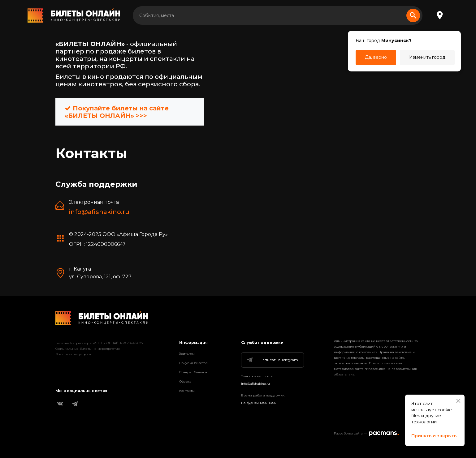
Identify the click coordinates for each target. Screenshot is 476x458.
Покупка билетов (193, 363)
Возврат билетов (193, 372)
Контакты (187, 391)
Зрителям (187, 354)
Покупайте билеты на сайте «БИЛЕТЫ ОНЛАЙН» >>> (117, 112)
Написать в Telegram (272, 360)
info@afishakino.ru (99, 212)
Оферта (185, 381)
